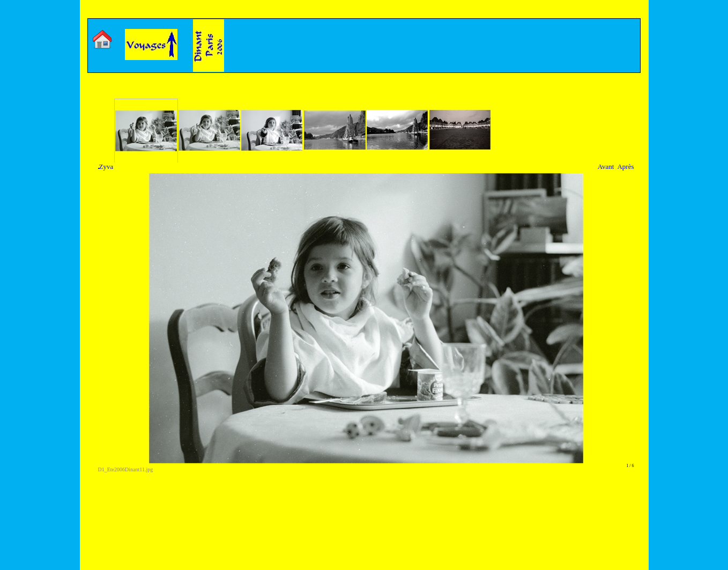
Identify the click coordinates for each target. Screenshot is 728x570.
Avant (606, 166)
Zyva (106, 166)
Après (625, 166)
